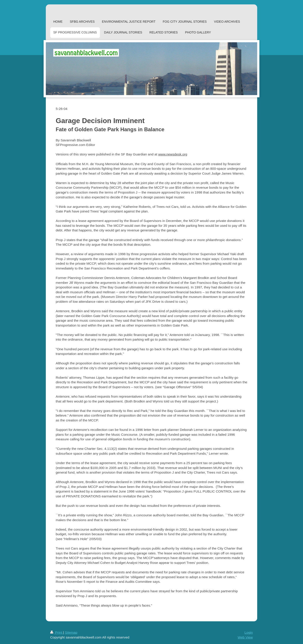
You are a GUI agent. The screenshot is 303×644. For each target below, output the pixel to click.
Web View (245, 637)
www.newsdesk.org (173, 154)
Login (249, 632)
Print (57, 632)
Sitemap (71, 632)
